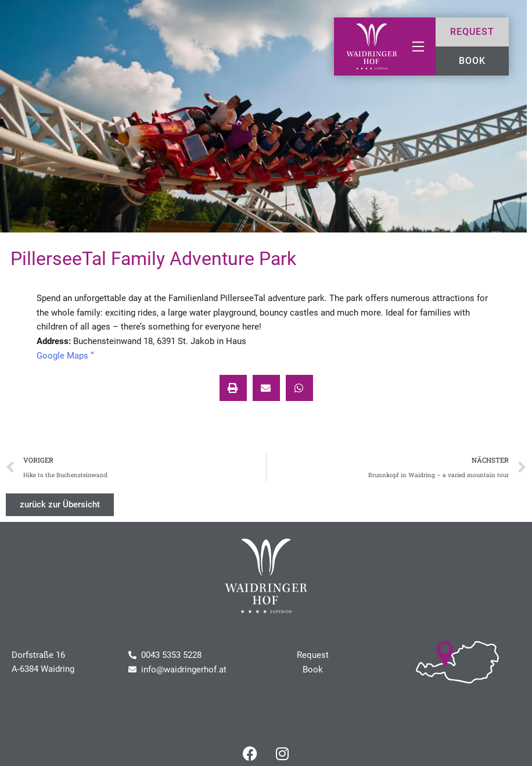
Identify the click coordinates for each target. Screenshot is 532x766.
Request (313, 655)
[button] (233, 388)
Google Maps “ (65, 356)
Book (313, 670)
